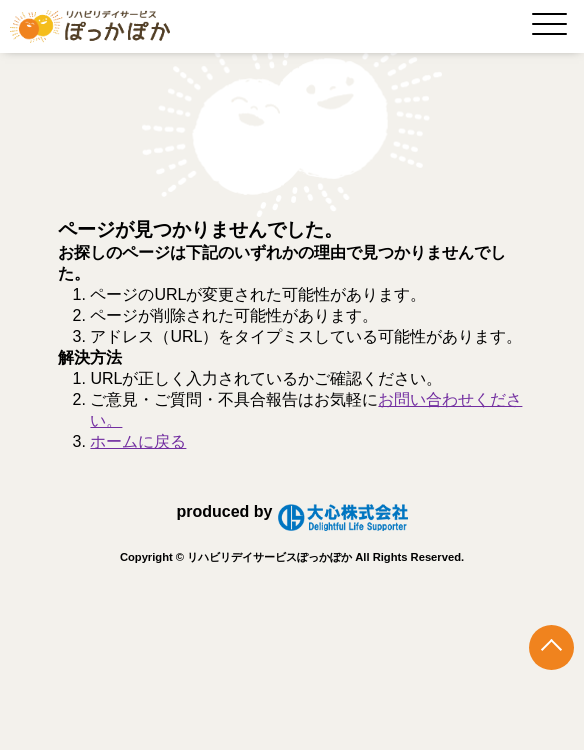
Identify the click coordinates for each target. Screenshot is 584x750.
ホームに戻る (138, 441)
